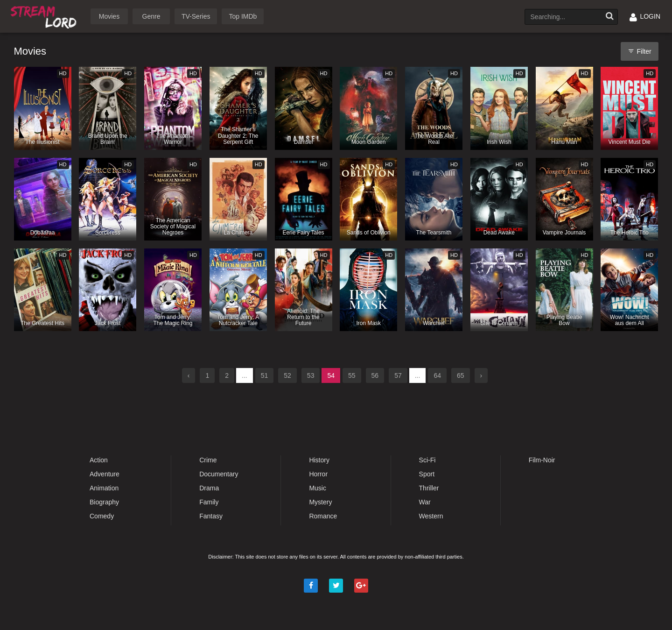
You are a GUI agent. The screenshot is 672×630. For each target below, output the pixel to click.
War (425, 502)
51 (265, 375)
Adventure (105, 474)
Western (431, 516)
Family (209, 502)
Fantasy (211, 516)
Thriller (429, 488)
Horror (318, 474)
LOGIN (645, 16)
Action (99, 460)
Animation (104, 488)
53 (311, 375)
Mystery (320, 502)
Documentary (219, 474)
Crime (208, 460)
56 (375, 375)
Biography (104, 502)
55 (352, 375)
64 (437, 375)
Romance (323, 516)
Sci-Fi (427, 460)
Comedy (102, 516)
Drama (209, 488)
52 (287, 375)
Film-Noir (542, 460)
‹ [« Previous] (189, 375)
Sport (427, 474)
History (319, 460)
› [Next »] (481, 375)
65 (461, 375)
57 (398, 375)
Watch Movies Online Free (45, 16)
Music (318, 488)
